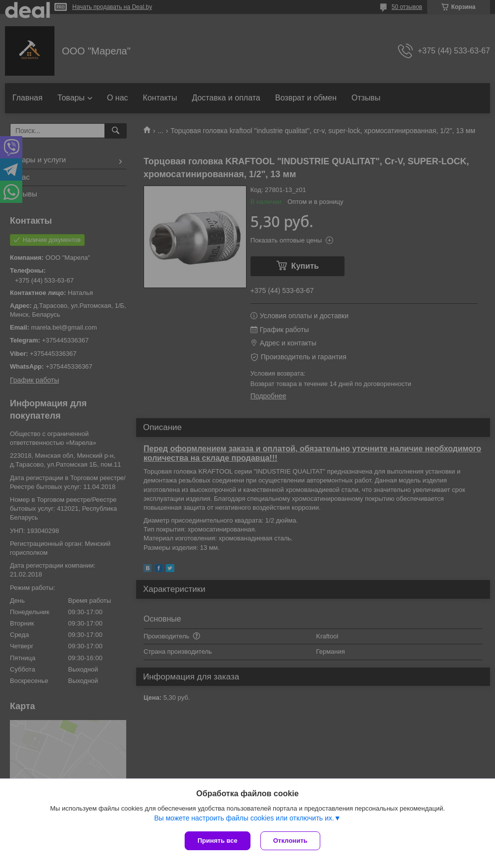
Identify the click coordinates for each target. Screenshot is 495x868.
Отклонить (290, 841)
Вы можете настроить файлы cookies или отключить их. (244, 818)
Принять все (218, 841)
